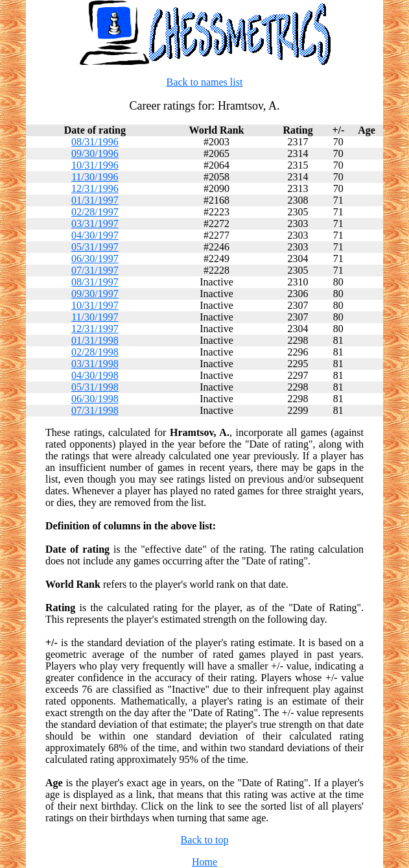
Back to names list (205, 82)
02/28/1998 (95, 352)
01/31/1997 (95, 200)
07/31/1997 (95, 270)
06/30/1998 (95, 399)
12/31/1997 (95, 329)
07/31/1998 (95, 410)
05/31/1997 (95, 247)
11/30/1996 (95, 177)
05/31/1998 (95, 387)
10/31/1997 (95, 305)
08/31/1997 (95, 282)
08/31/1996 (95, 142)
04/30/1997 (95, 235)
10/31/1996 (95, 165)
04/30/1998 (95, 375)
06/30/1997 (95, 259)
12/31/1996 (95, 188)
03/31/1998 (95, 364)
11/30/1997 (95, 317)
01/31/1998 (95, 340)
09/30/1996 (95, 153)
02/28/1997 (95, 212)
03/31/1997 (95, 223)
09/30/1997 (95, 294)
